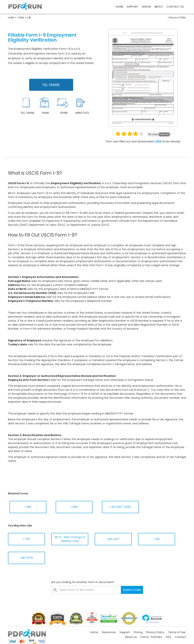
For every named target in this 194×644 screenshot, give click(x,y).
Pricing (138, 632)
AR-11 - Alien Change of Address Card (70, 539)
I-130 (157, 539)
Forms (145, 637)
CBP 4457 (113, 539)
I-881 (28, 507)
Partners (156, 637)
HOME (120, 7)
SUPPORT (133, 7)
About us (131, 637)
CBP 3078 (27, 558)
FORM (21, 18)
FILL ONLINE (51, 85)
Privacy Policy (155, 632)
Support (125, 632)
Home (94, 632)
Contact (180, 637)
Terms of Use (177, 632)
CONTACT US (175, 7)
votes (159, 134)
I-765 (26, 539)
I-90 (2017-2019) (120, 507)
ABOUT (159, 7)
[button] (97, 7)
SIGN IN (146, 7)
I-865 (74, 507)
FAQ (168, 637)
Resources (109, 632)
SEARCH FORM (132, 590)
